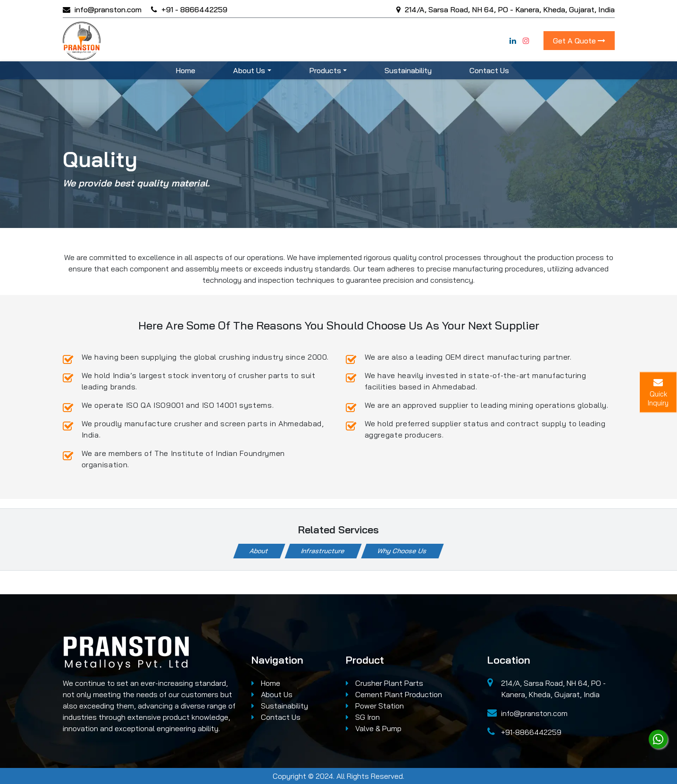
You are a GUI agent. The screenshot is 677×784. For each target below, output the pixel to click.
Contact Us (489, 70)
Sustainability (408, 70)
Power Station (375, 706)
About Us (272, 694)
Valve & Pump (374, 728)
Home (185, 70)
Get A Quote (579, 41)
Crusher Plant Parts (384, 683)
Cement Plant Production (394, 694)
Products (325, 70)
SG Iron (363, 717)
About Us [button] (249, 70)
